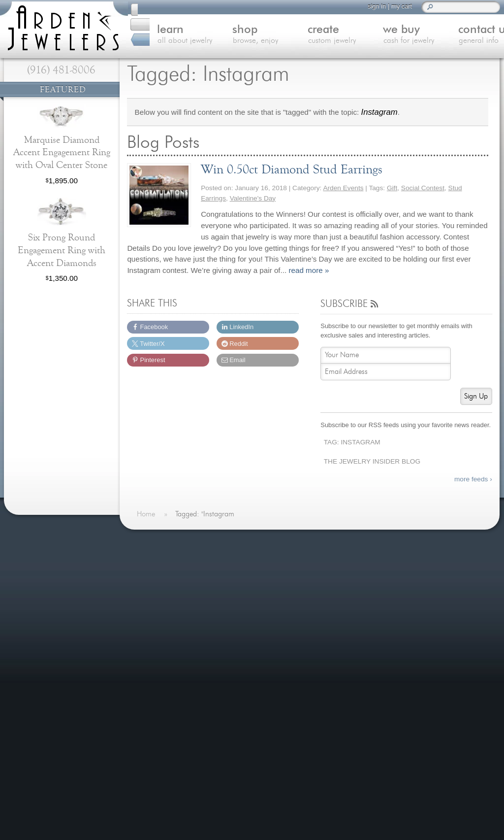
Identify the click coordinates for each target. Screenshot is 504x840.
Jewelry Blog (165, 634)
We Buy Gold (166, 610)
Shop (152, 586)
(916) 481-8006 (61, 70)
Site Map (158, 682)
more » (416, 606)
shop (243, 35)
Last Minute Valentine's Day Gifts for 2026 (365, 622)
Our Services (165, 646)
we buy (390, 35)
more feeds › (473, 479)
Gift (392, 188)
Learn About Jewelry (178, 574)
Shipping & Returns (176, 658)
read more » (309, 270)
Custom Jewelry (170, 598)
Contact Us (162, 622)
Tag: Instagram (352, 442)
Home (154, 562)
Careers (157, 670)
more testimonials (61, 576)
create (316, 35)
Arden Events (343, 188)
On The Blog (302, 542)
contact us (463, 35)
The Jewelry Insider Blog (372, 461)
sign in (372, 6)
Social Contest (423, 188)
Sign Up (476, 396)
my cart (397, 6)
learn (170, 35)
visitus (253, 747)
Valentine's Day (253, 198)
